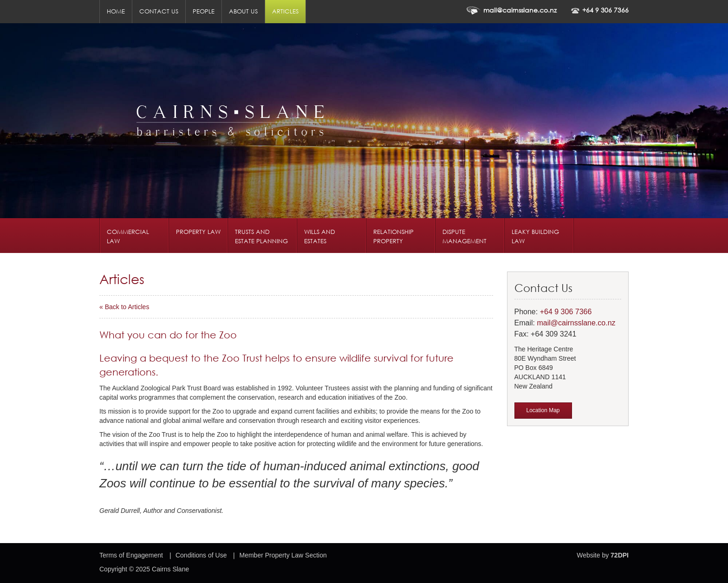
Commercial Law (128, 236)
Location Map (543, 410)
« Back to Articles (124, 307)
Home (116, 11)
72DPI (620, 555)
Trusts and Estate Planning (261, 236)
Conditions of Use (201, 555)
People (204, 11)
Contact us (159, 11)
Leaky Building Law (535, 236)
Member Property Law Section (283, 555)
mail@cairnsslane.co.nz (520, 10)
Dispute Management (465, 236)
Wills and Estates (320, 236)
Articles (285, 11)
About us (243, 11)
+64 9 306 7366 (605, 10)
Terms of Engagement (131, 555)
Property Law (198, 232)
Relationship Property (393, 236)
